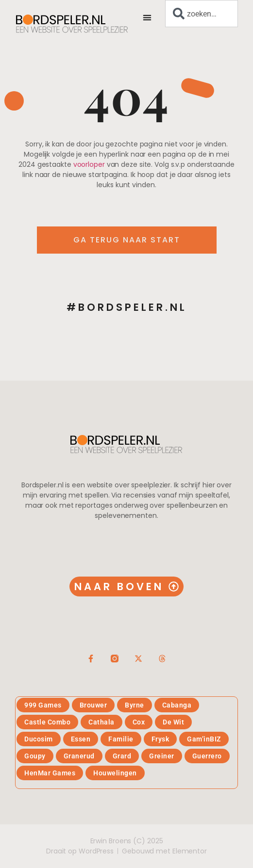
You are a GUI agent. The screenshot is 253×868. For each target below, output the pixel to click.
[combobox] (202, 14)
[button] (147, 17)
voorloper (89, 164)
